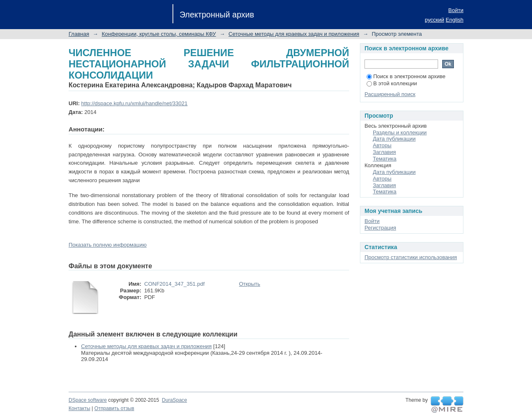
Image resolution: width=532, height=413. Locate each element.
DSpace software (88, 400)
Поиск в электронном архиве (406, 76)
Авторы (382, 145)
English (454, 20)
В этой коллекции (392, 83)
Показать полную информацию (108, 245)
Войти (456, 10)
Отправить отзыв (114, 408)
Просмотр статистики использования (411, 257)
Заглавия (384, 152)
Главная (79, 34)
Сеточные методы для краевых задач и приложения (294, 34)
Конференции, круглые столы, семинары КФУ (159, 34)
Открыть (250, 284)
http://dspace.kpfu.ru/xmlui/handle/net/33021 (134, 103)
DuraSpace (174, 400)
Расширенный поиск (390, 94)
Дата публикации (394, 139)
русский (435, 20)
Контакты (79, 408)
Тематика (385, 159)
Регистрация (380, 228)
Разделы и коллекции (400, 132)
